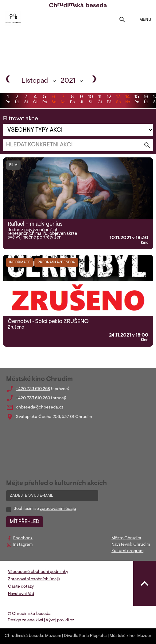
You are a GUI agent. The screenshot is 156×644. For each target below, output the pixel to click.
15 (137, 100)
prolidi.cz (66, 620)
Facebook (23, 538)
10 (91, 100)
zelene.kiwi (33, 620)
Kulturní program (127, 551)
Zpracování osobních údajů (34, 579)
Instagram (23, 545)
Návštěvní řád (21, 594)
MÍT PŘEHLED (25, 522)
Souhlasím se (45, 509)
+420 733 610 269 (33, 398)
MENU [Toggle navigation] (141, 20)
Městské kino (122, 636)
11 (100, 100)
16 (146, 100)
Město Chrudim (126, 538)
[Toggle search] (122, 21)
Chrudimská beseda (24, 636)
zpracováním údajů (58, 509)
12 (109, 100)
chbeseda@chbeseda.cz (40, 408)
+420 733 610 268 (33, 389)
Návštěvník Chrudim (131, 545)
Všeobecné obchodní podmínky (38, 572)
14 (127, 100)
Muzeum (53, 636)
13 (118, 100)
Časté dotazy (21, 587)
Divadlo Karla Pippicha (85, 636)
